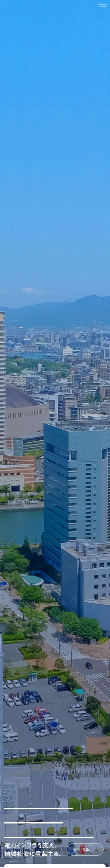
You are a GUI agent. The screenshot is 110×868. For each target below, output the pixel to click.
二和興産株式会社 (39, 8)
